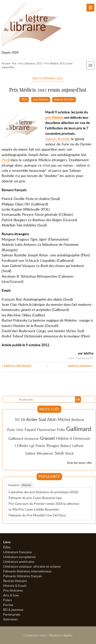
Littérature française (17, 552)
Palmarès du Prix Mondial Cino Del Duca (37, 515)
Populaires (14, 485)
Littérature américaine (19, 562)
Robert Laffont (72, 446)
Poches (8, 605)
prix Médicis (54, 117)
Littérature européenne (19, 557)
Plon (24, 99)
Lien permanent (81, 358)
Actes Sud (36, 419)
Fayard (30, 429)
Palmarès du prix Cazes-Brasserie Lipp (35, 498)
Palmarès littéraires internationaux (27, 571)
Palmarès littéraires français (23, 576)
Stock (69, 453)
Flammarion (46, 430)
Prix (14, 63)
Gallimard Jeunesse (23, 438)
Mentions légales (61, 635)
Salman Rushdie (64, 99)
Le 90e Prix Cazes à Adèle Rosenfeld (34, 509)
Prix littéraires (13, 590)
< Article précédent (17, 366)
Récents (27, 485)
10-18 (20, 419)
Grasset (47, 438)
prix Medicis (41, 99)
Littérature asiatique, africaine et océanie (32, 566)
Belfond (78, 420)
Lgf (32, 446)
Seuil (59, 453)
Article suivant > (81, 366)
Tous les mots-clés (79, 463)
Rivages (53, 445)
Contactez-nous (35, 635)
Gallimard (79, 429)
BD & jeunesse (13, 610)
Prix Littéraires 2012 (30, 63)
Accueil (6, 63)
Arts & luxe (11, 595)
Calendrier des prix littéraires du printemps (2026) (43, 492)
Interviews (10, 619)
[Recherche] (46, 399)
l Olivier (22, 445)
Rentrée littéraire (15, 581)
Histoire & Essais (15, 586)
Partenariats (12, 614)
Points (40, 446)
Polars (8, 600)
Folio (61, 429)
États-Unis (15, 430)
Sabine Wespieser (39, 453)
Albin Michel (59, 419)
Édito (7, 547)
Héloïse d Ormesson (73, 438)
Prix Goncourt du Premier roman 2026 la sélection (44, 504)
